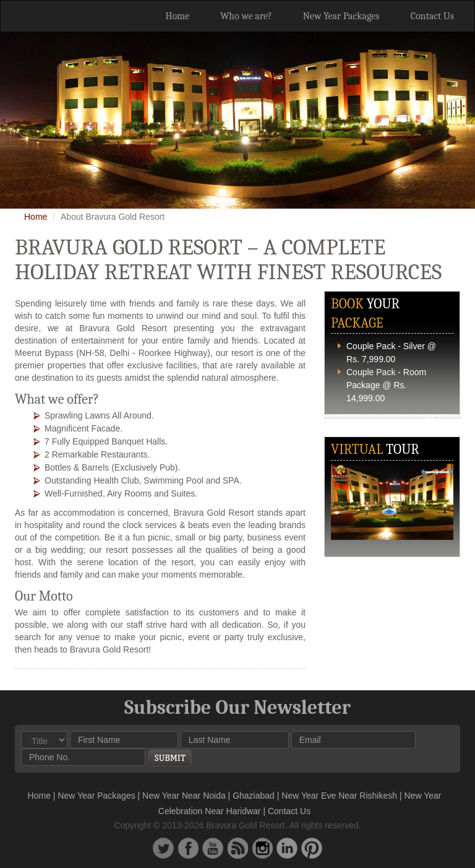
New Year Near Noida (184, 796)
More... (440, 421)
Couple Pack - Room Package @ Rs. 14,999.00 (386, 385)
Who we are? (246, 16)
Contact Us (432, 16)
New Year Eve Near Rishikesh (339, 796)
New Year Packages (341, 16)
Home (177, 16)
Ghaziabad (254, 796)
